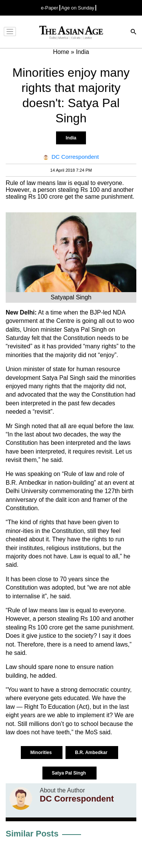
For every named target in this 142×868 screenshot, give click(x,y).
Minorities (42, 753)
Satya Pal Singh (69, 773)
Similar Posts (32, 834)
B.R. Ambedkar (92, 753)
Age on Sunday (78, 8)
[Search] (134, 32)
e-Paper (50, 8)
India (71, 138)
